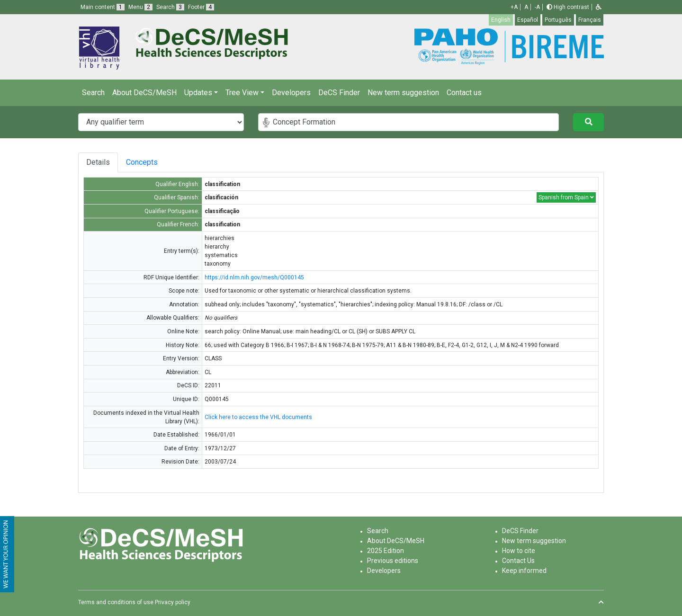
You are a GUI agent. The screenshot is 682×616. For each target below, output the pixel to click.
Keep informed (524, 571)
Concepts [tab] (162, 162)
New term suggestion (403, 93)
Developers (291, 93)
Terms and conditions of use (116, 602)
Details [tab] (99, 162)
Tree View (242, 93)
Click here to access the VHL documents (258, 417)
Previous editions (393, 561)
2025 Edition (386, 551)
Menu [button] (140, 7)
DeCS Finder (339, 93)
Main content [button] (103, 7)
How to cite (519, 551)
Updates (198, 93)
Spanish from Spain (566, 197)
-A (537, 7)
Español (528, 20)
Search (93, 93)
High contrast (568, 7)
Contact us (464, 93)
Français (590, 20)
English (501, 20)
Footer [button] (201, 7)
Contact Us (518, 561)
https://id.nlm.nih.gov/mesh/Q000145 (254, 277)
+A (514, 7)
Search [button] (170, 7)
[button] (599, 7)
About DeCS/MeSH (144, 93)
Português (558, 20)
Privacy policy (173, 602)
